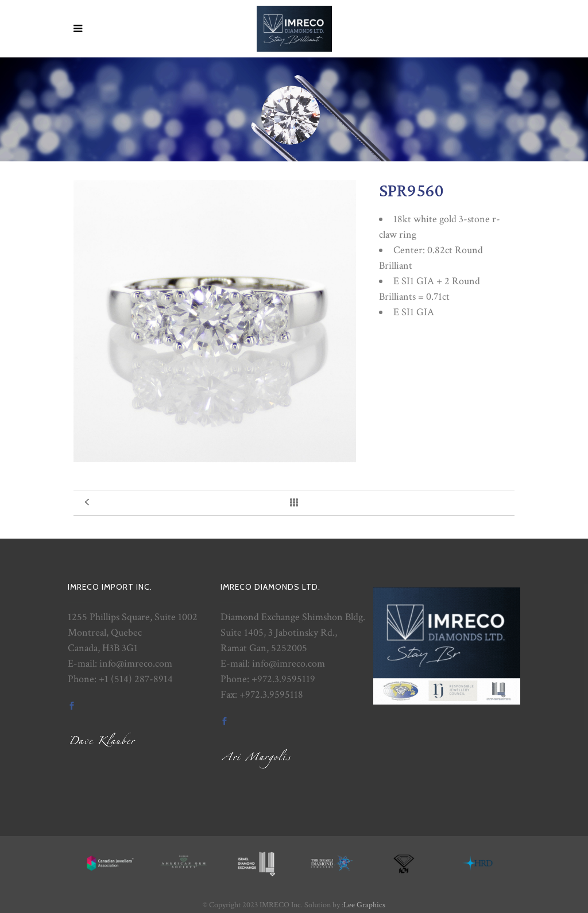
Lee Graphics (364, 905)
